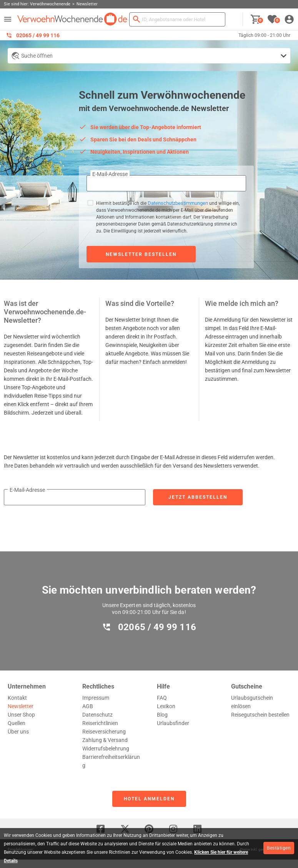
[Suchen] (137, 19)
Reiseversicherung (104, 732)
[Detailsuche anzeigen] (149, 56)
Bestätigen (279, 848)
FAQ (162, 698)
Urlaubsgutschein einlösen (252, 702)
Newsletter (21, 706)
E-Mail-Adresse (110, 174)
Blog (162, 715)
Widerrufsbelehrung (106, 749)
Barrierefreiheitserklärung (111, 761)
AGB (88, 706)
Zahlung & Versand (105, 740)
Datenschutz (97, 715)
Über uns (18, 732)
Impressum (96, 698)
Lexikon (166, 706)
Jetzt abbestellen (198, 497)
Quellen (17, 723)
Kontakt (17, 698)
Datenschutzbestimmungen (178, 203)
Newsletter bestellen (141, 254)
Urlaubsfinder (173, 723)
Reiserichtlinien (100, 723)
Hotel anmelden (149, 799)
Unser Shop (21, 715)
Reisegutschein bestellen (260, 715)
